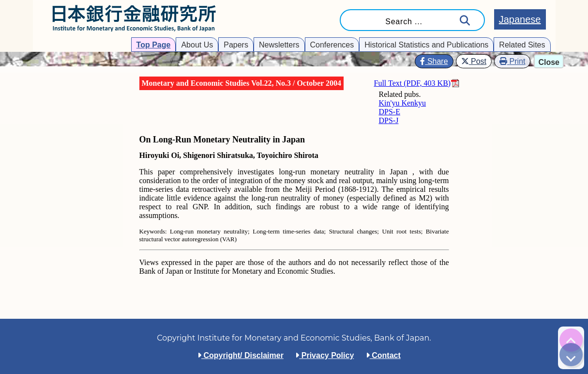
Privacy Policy (324, 355)
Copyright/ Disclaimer (241, 355)
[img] (571, 340)
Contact (383, 355)
